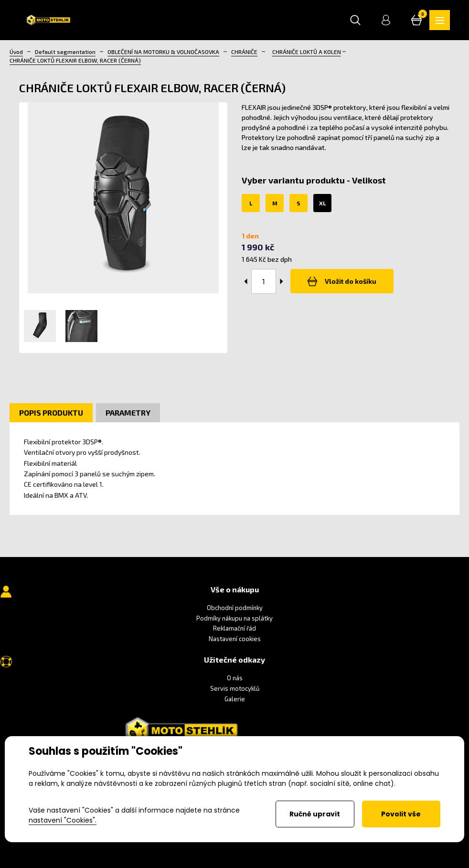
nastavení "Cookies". (63, 820)
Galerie (235, 699)
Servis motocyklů (235, 689)
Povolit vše (401, 814)
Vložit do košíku (344, 282)
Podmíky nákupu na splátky (234, 619)
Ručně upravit (315, 814)
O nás (235, 679)
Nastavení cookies (235, 639)
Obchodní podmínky (235, 609)
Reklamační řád (234, 629)
